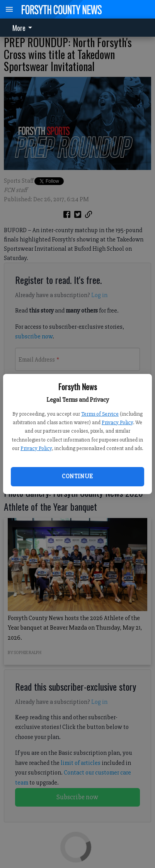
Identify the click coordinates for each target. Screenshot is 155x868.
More (24, 28)
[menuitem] (24, 28)
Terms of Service (100, 414)
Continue (77, 476)
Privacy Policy (117, 422)
